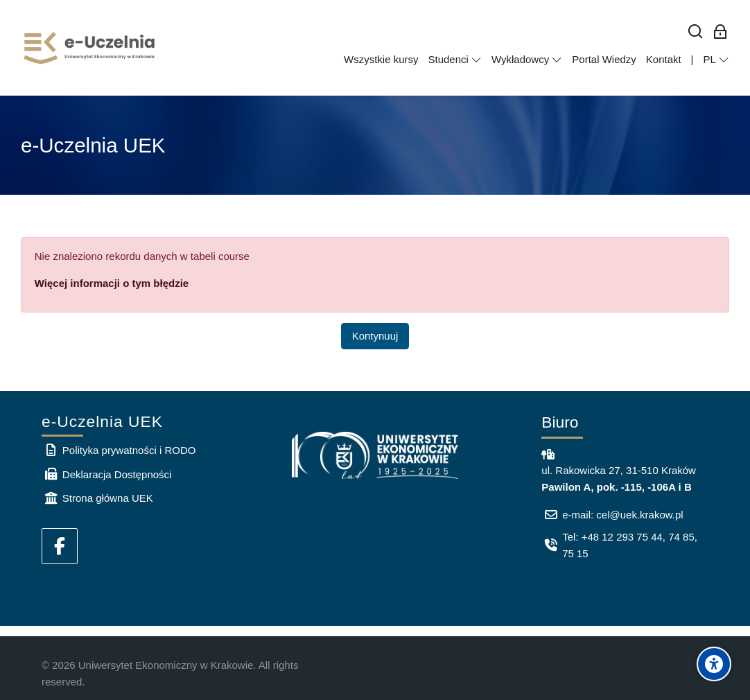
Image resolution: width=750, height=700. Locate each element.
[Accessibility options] (714, 664)
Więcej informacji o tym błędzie (112, 283)
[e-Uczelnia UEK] (90, 48)
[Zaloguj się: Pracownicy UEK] (721, 32)
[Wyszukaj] (696, 32)
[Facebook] (60, 546)
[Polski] (716, 60)
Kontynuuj (375, 336)
